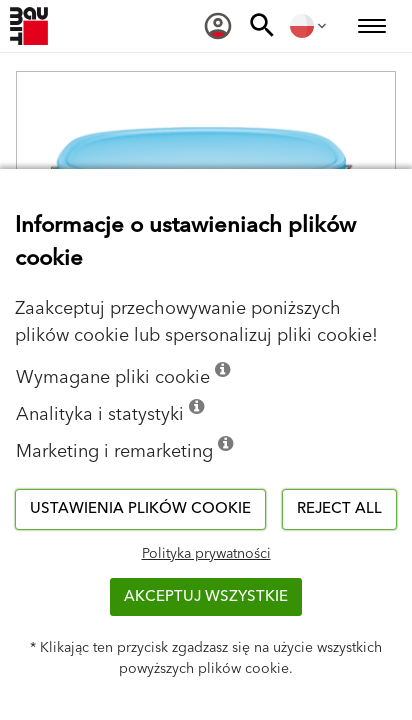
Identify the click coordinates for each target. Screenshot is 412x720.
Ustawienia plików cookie (140, 508)
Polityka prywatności (206, 554)
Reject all (339, 508)
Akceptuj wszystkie (206, 596)
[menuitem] (218, 26)
